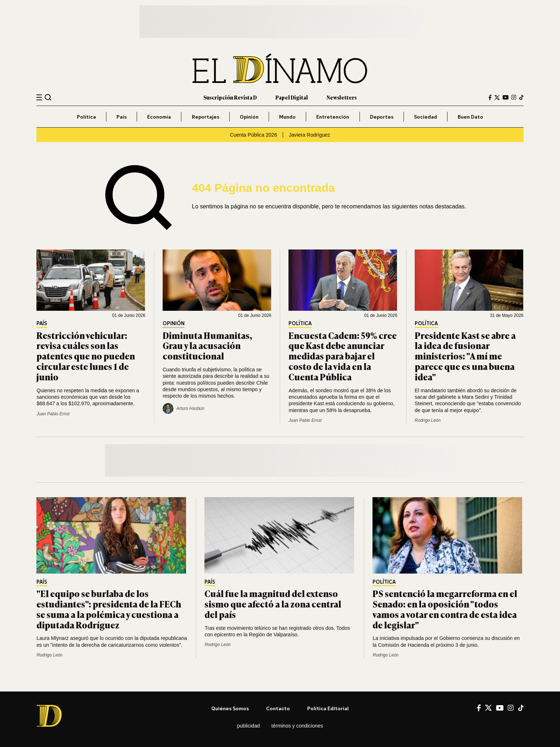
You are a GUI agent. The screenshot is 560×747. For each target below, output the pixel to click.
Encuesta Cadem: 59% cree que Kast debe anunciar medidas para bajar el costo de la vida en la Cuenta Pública (343, 356)
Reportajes (206, 117)
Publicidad (248, 726)
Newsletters (342, 97)
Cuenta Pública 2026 (254, 135)
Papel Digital (292, 97)
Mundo (287, 117)
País (122, 117)
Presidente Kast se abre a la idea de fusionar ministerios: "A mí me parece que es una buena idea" (465, 356)
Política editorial (328, 708)
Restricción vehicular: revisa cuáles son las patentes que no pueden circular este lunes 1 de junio (86, 356)
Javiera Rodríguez (309, 135)
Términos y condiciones (297, 726)
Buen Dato (470, 117)
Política (86, 117)
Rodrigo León (428, 420)
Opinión (249, 117)
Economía (159, 117)
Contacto (278, 708)
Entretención (333, 117)
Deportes (382, 117)
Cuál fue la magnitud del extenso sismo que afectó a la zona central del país (273, 604)
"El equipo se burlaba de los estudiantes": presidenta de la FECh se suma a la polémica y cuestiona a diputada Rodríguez (109, 609)
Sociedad (425, 117)
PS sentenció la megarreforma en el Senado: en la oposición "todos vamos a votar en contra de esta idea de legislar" (445, 609)
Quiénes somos (230, 708)
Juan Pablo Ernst (53, 414)
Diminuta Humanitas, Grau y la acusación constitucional (207, 346)
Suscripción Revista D (230, 97)
